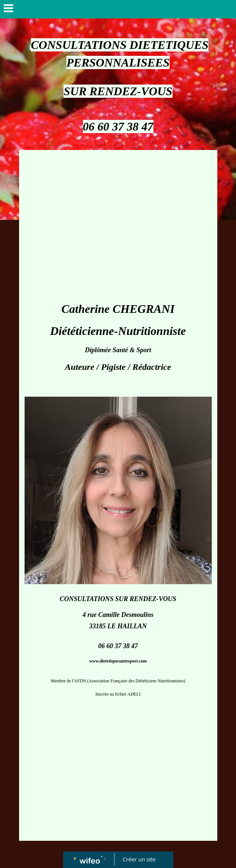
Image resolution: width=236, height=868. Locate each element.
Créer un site (139, 859)
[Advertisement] (118, 205)
